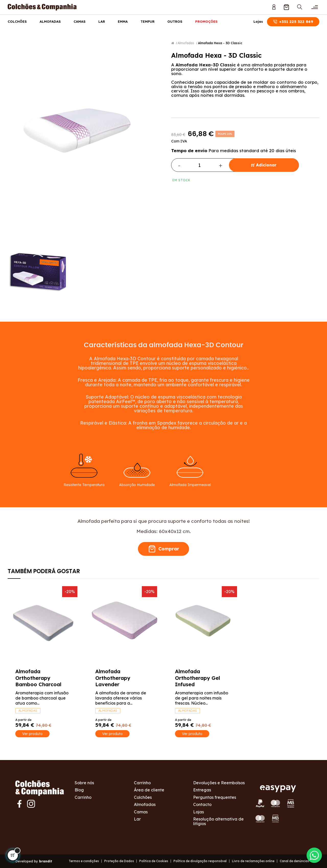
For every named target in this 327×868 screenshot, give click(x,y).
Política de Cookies (154, 861)
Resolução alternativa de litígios (218, 821)
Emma (123, 21)
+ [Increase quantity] (221, 165)
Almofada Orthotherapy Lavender (113, 678)
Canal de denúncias (294, 861)
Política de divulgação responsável (200, 861)
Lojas (258, 22)
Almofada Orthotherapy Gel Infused (197, 678)
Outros (175, 21)
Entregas (202, 790)
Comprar (164, 549)
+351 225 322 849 (293, 22)
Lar (102, 21)
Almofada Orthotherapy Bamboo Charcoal (38, 678)
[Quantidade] (200, 165)
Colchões (17, 21)
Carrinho (83, 797)
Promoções (206, 21)
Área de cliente (149, 790)
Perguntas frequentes (215, 797)
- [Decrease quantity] (179, 165)
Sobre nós (84, 783)
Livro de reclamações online (253, 861)
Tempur (148, 21)
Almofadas (50, 21)
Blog (79, 790)
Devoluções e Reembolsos (219, 783)
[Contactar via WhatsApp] (314, 855)
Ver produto (32, 734)
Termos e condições (84, 861)
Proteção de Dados (119, 861)
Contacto (202, 804)
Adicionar (264, 165)
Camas (80, 21)
